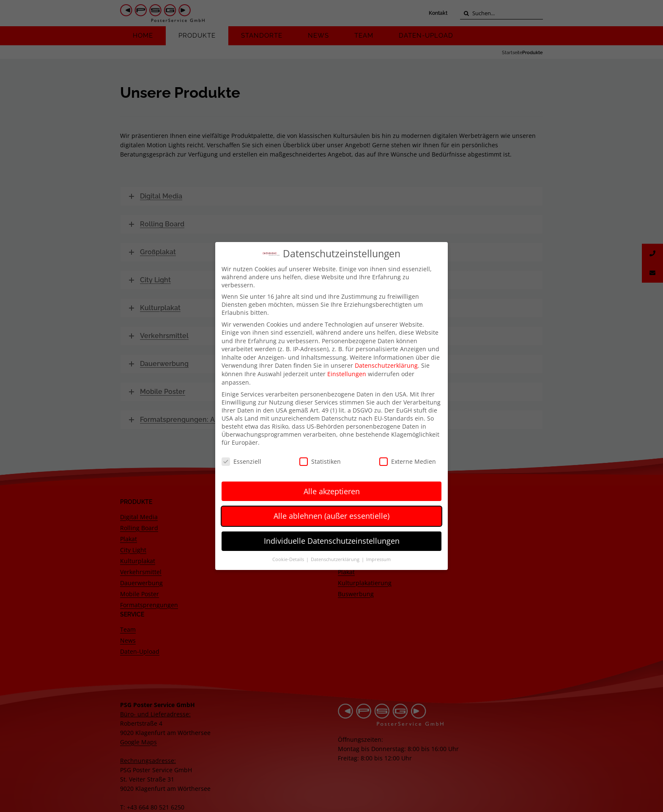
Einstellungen (347, 372)
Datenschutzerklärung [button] (336, 558)
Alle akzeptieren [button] (332, 489)
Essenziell (241, 459)
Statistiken (320, 459)
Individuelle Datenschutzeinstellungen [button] (332, 539)
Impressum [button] (378, 558)
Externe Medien (408, 459)
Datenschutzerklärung (386, 364)
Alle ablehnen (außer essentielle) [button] (331, 514)
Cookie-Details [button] (289, 558)
